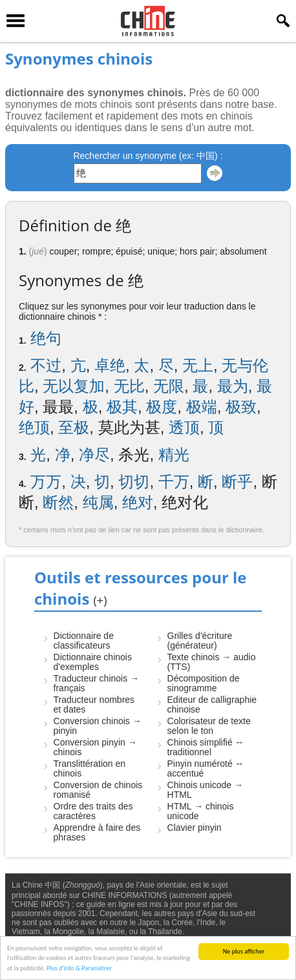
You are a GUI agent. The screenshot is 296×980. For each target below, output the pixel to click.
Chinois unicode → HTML (206, 790)
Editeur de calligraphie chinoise (212, 704)
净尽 (94, 454)
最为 (233, 386)
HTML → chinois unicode (201, 811)
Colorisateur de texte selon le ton (209, 726)
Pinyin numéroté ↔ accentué (206, 768)
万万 (46, 482)
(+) (100, 600)
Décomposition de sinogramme (204, 683)
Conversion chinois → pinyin (98, 726)
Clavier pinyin (195, 828)
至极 (74, 427)
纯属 (98, 502)
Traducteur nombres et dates (94, 704)
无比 (129, 386)
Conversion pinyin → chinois (95, 747)
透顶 (184, 427)
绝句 (46, 338)
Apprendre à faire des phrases (97, 832)
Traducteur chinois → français (97, 683)
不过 (46, 365)
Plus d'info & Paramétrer (79, 969)
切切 (134, 482)
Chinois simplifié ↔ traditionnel (206, 747)
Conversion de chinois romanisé (98, 790)
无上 (198, 365)
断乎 (237, 482)
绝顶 (34, 427)
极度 (162, 407)
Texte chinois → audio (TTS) (212, 662)
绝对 (138, 502)
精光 (174, 454)
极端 (202, 407)
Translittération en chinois (90, 768)
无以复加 (74, 386)
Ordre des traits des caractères (93, 811)
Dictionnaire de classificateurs (84, 641)
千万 (174, 482)
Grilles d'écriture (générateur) (200, 641)
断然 (58, 502)
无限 (169, 386)
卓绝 (110, 365)
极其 (122, 407)
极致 (241, 407)
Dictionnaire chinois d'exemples (93, 662)
